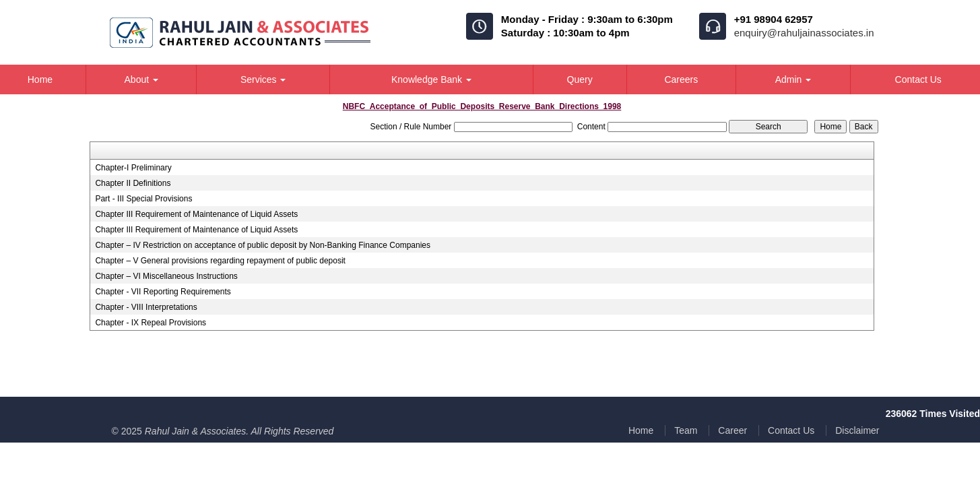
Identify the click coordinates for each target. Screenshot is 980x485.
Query (580, 79)
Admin (793, 79)
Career (732, 430)
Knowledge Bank (431, 79)
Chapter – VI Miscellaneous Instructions (166, 276)
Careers (681, 79)
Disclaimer (857, 430)
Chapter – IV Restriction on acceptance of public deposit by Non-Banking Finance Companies (263, 245)
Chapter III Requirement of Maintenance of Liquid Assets (196, 214)
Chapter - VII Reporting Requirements (163, 292)
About (141, 79)
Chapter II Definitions (133, 183)
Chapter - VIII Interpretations (146, 307)
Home (641, 430)
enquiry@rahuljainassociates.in (804, 33)
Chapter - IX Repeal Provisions (151, 323)
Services (263, 79)
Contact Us (791, 430)
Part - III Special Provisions (143, 199)
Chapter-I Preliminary (133, 168)
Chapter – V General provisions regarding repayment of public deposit (220, 261)
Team (686, 430)
